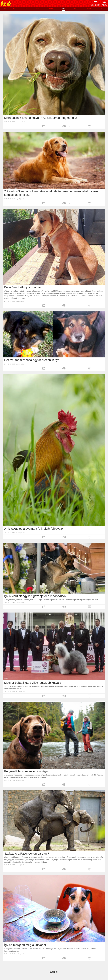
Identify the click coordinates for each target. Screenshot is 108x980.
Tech (89, 9)
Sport (76, 9)
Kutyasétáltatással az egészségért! (27, 771)
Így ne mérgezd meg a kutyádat (26, 945)
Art (14, 9)
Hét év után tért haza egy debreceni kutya (32, 360)
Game (50, 9)
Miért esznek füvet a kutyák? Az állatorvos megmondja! (41, 118)
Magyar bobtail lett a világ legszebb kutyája (33, 683)
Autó (25, 9)
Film (38, 9)
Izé (5, 9)
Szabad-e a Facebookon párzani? (27, 854)
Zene (102, 9)
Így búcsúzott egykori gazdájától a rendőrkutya (35, 596)
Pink (63, 9)
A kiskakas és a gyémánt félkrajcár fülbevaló (34, 529)
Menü (104, 5)
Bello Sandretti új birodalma (22, 287)
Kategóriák (95, 5)
